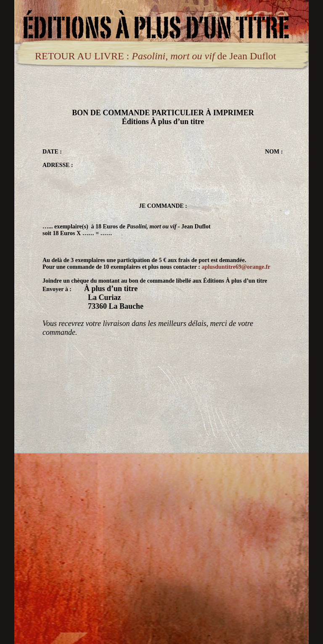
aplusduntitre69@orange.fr (236, 267)
